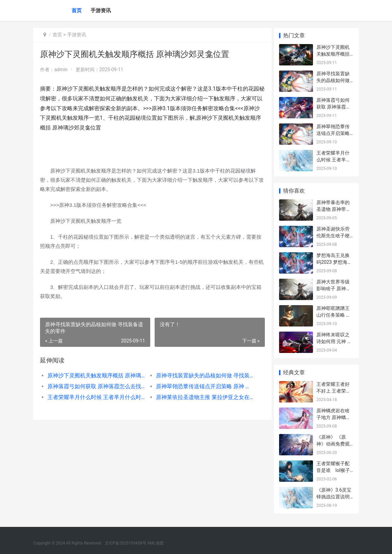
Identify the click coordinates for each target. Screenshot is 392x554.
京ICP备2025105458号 (125, 543)
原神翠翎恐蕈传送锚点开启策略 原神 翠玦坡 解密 (201, 386)
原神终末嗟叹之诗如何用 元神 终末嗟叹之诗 (334, 341)
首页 (77, 11)
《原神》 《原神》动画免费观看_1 (333, 444)
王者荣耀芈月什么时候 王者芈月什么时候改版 (95, 397)
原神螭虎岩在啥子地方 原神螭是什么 (334, 417)
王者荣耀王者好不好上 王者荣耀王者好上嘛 (334, 391)
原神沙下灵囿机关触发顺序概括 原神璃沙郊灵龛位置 (95, 375)
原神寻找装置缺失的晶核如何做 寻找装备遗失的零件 (201, 375)
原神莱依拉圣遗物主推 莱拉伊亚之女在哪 (201, 397)
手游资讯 (101, 11)
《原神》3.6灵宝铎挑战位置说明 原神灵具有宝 (334, 497)
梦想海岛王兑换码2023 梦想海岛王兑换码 (334, 262)
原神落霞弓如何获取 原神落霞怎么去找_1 (95, 386)
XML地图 (156, 543)
